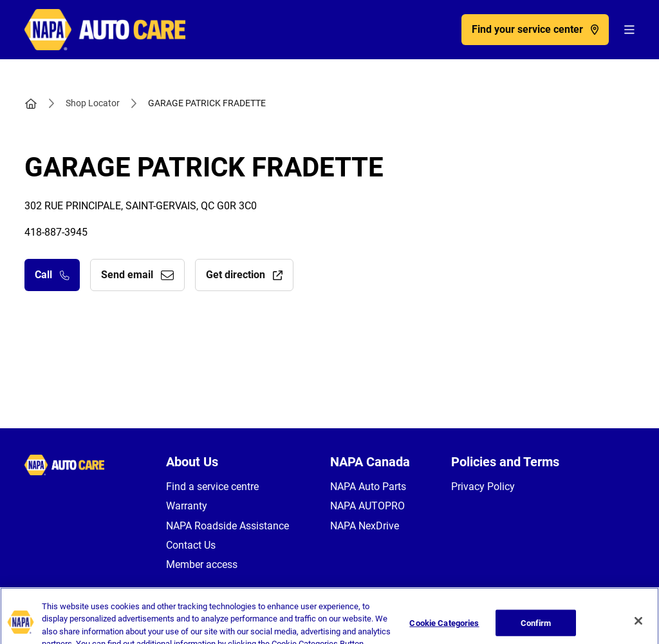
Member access (202, 564)
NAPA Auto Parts (368, 487)
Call (52, 275)
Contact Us (191, 545)
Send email (137, 275)
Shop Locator (93, 103)
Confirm (536, 630)
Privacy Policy (483, 487)
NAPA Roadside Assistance (227, 526)
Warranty (187, 506)
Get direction (244, 275)
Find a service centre (212, 487)
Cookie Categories (444, 630)
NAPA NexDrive (365, 526)
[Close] (638, 628)
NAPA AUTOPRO (367, 506)
